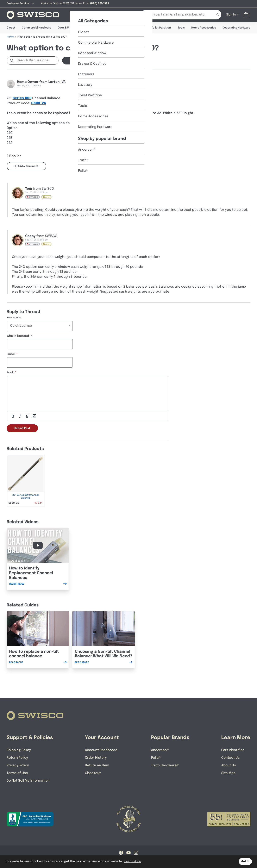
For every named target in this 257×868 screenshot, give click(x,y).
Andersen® (160, 750)
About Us (229, 765)
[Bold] (13, 416)
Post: (10, 372)
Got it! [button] (245, 861)
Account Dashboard (101, 750)
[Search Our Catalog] (175, 14)
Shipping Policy (19, 750)
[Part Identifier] (120, 14)
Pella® (156, 758)
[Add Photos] (35, 416)
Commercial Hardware (36, 28)
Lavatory (139, 28)
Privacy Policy (18, 765)
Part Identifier (233, 750)
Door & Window (68, 28)
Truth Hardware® (165, 765)
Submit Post (22, 428)
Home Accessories (204, 28)
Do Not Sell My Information (28, 780)
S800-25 (39, 103)
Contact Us (230, 758)
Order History (96, 758)
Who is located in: (20, 336)
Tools (181, 28)
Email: (11, 354)
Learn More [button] (133, 861)
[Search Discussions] (37, 60)
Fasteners (120, 28)
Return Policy (17, 758)
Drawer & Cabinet (96, 28)
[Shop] (77, 14)
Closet (11, 28)
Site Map (228, 773)
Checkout (93, 773)
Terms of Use (17, 773)
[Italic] (20, 416)
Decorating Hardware (236, 28)
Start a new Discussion (85, 60)
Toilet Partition (161, 28)
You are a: (14, 317)
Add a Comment (26, 166)
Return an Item (97, 765)
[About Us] (96, 14)
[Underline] (27, 416)
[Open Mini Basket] (247, 15)
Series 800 (22, 98)
